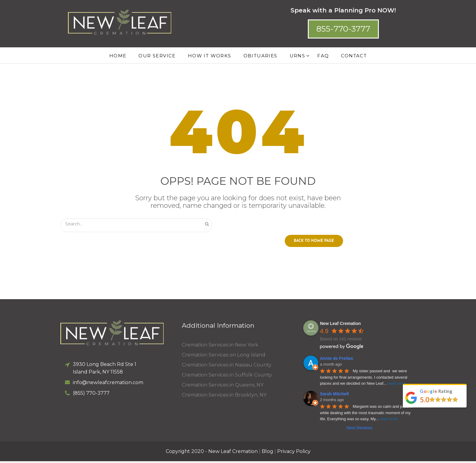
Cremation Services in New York (220, 347)
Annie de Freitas (337, 360)
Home (118, 56)
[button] (343, 29)
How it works (210, 56)
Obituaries (260, 56)
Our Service (157, 56)
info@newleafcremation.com (108, 384)
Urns (297, 56)
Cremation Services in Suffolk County (227, 377)
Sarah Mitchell (334, 396)
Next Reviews (359, 430)
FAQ (323, 56)
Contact (354, 56)
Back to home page (314, 243)
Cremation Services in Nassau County (227, 367)
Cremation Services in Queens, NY (223, 387)
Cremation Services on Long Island (224, 357)
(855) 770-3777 (91, 395)
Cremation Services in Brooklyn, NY (224, 397)
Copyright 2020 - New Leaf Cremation (212, 453)
